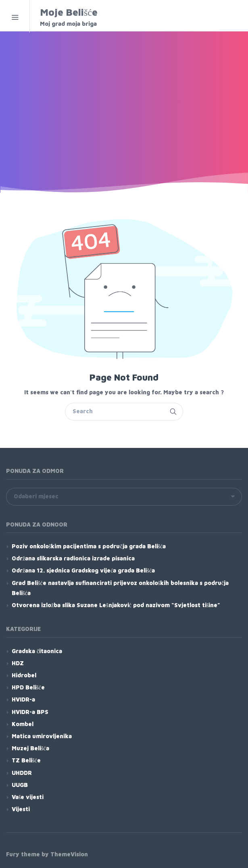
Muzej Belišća (30, 748)
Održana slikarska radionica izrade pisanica (73, 558)
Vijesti (21, 809)
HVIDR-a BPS (30, 712)
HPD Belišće (28, 687)
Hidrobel (24, 675)
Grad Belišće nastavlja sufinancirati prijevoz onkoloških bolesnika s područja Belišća (120, 588)
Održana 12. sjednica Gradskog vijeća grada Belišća (83, 570)
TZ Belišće (26, 760)
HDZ (18, 663)
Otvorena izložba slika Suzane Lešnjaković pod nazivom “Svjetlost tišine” (116, 605)
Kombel (23, 724)
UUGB (20, 785)
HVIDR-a (23, 699)
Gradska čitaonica (37, 651)
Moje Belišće (91, 17)
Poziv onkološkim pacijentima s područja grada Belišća (89, 546)
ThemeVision (69, 854)
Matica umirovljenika (42, 736)
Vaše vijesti (28, 797)
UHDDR (22, 773)
